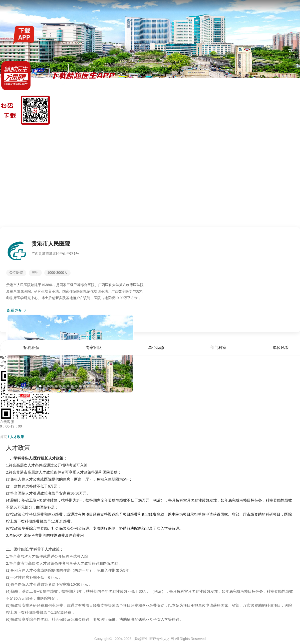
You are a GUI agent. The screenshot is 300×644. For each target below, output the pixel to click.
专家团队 (237, 131)
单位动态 (256, 131)
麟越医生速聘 (11, 131)
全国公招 (41, 131)
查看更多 (17, 310)
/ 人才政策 (16, 437)
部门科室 (274, 131)
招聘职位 (219, 131)
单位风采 (293, 131)
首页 (203, 131)
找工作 (27, 131)
